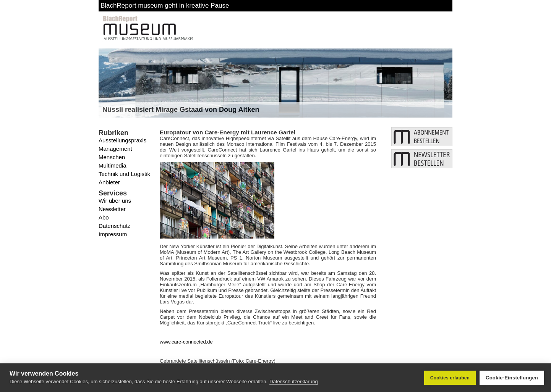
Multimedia (113, 165)
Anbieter (109, 182)
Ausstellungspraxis (122, 140)
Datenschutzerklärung (293, 382)
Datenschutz (114, 226)
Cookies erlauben (450, 378)
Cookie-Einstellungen (512, 378)
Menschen (112, 157)
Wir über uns (115, 201)
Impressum (113, 234)
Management (115, 149)
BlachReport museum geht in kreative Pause (165, 6)
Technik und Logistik (124, 174)
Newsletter (112, 209)
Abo (104, 217)
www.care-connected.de (186, 342)
